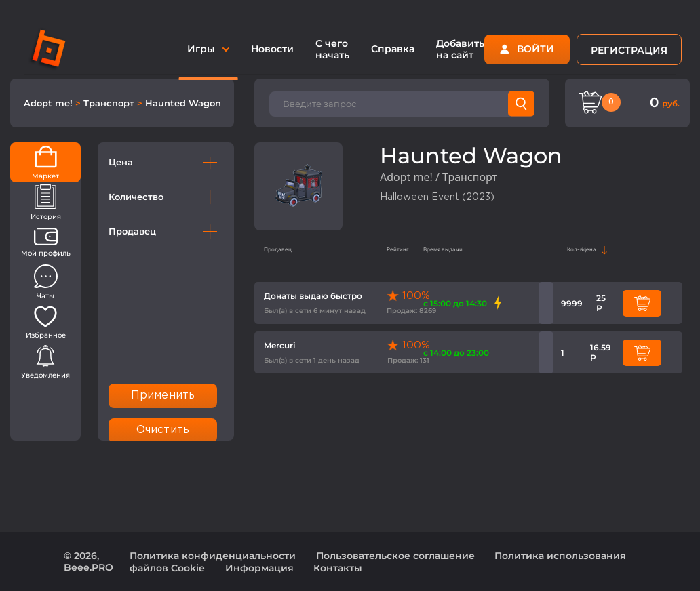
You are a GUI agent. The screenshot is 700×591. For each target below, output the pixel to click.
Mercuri (279, 345)
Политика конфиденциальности (213, 556)
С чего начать (332, 49)
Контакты (338, 568)
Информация (259, 568)
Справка (393, 49)
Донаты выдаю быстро (313, 296)
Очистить (163, 430)
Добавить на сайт (460, 49)
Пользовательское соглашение (395, 556)
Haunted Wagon (183, 103)
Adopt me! (50, 103)
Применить (163, 395)
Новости (272, 49)
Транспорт (110, 103)
